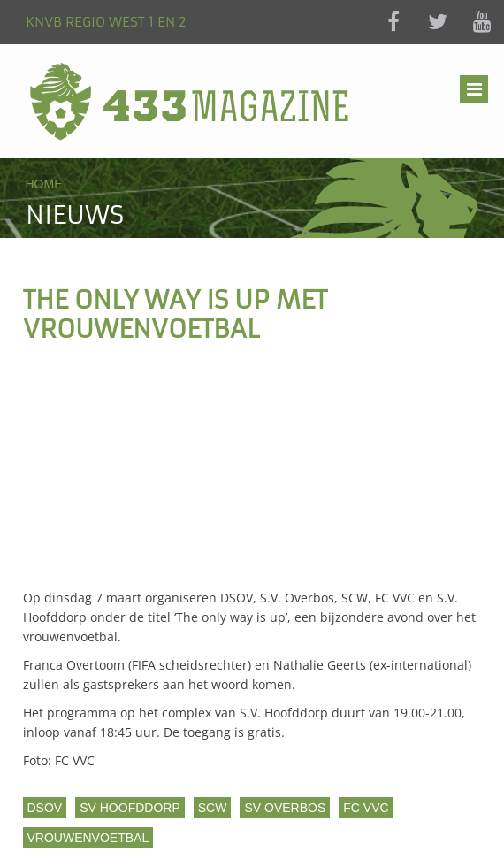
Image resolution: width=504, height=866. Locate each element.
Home (44, 184)
